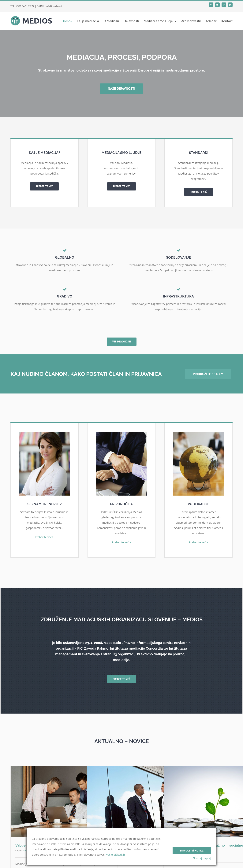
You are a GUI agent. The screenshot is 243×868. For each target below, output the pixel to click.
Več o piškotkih (116, 855)
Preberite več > (44, 537)
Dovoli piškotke (192, 851)
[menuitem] (69, 21)
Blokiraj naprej (202, 858)
